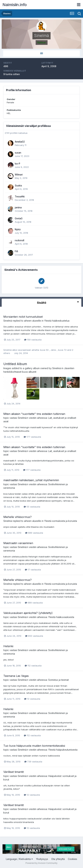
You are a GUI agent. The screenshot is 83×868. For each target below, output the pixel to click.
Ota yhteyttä (58, 859)
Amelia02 (20, 142)
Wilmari (19, 175)
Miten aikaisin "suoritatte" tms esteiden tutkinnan (34, 414)
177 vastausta (32, 437)
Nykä (18, 229)
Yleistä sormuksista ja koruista (61, 521)
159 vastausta (33, 340)
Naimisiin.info (15, 5)
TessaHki (20, 197)
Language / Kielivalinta (19, 859)
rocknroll (19, 240)
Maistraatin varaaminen (18, 543)
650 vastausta (34, 636)
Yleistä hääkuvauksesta (61, 617)
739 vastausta (33, 762)
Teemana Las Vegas (16, 676)
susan (18, 153)
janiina (18, 208)
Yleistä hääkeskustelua (57, 321)
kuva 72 (63, 350)
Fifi (16, 251)
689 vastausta (34, 533)
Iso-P (17, 164)
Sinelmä (8, 321)
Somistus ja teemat (58, 680)
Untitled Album (15, 364)
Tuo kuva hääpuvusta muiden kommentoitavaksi (34, 746)
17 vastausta (33, 570)
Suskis (18, 186)
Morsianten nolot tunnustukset (23, 317)
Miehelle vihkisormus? (17, 517)
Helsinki (8, 646)
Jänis (54, 350)
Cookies (72, 859)
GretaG (19, 218)
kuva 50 (45, 350)
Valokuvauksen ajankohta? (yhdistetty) (28, 613)
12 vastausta (32, 795)
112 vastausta (33, 666)
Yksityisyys (42, 859)
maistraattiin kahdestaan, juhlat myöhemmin (31, 480)
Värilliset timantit (14, 772)
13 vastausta (32, 699)
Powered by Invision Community (41, 863)
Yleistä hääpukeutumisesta (63, 750)
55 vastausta (32, 507)
